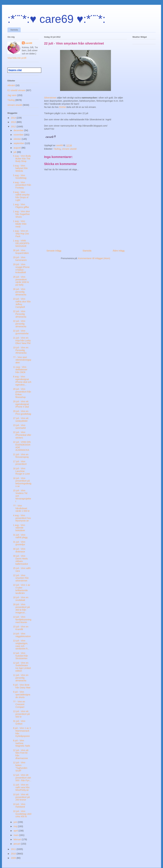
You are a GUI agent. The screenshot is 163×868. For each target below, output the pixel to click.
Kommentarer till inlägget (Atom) (94, 258)
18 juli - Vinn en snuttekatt (21, 599)
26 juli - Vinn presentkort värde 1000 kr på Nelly (21, 281)
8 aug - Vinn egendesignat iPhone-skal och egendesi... (22, 381)
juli (15, 152)
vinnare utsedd (69, 149)
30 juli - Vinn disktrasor (19, 550)
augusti (17, 148)
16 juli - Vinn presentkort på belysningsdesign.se (22, 482)
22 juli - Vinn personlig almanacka (20, 324)
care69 (29, 43)
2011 (14, 849)
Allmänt (11, 85)
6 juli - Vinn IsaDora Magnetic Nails (22, 743)
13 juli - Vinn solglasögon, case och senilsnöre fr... (21, 645)
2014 (14, 118)
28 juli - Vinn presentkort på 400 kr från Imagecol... (21, 608)
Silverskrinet (50, 98)
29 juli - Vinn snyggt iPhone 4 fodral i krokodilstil (21, 268)
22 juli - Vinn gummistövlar (21, 332)
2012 (14, 127)
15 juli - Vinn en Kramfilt (21, 628)
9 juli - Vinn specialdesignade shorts (22, 695)
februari (18, 839)
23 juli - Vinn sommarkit (19, 427)
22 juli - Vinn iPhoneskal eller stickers (22, 435)
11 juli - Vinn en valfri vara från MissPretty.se (21, 787)
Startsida (14, 30)
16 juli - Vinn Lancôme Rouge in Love (21, 471)
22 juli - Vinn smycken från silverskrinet (21, 578)
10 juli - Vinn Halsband (19, 806)
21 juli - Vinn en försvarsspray (21, 456)
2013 (14, 122)
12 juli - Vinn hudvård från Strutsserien (21, 656)
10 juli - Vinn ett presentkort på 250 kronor (21, 797)
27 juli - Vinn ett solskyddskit (21, 420)
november (19, 135)
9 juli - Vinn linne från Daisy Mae (22, 686)
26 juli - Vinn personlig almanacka (20, 292)
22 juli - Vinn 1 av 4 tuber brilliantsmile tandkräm (22, 589)
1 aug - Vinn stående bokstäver (19, 528)
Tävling (57, 149)
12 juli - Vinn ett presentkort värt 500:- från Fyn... (22, 778)
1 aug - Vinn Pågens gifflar (21, 206)
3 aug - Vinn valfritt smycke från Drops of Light (21, 196)
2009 (14, 858)
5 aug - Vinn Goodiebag (20, 177)
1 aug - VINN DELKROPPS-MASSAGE (21, 243)
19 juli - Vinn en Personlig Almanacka (21, 350)
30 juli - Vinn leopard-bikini (21, 252)
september (19, 143)
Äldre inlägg (119, 251)
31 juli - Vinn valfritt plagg (20, 536)
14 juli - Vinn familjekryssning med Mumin (22, 620)
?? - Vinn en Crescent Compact (19, 704)
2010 (14, 854)
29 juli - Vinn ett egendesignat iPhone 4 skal (21, 404)
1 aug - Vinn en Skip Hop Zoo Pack (21, 234)
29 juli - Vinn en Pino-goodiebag (22, 413)
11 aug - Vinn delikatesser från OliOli (20, 370)
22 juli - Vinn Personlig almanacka (20, 314)
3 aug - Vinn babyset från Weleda (20, 168)
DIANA (63, 107)
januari (17, 844)
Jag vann (12, 95)
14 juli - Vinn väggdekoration (22, 635)
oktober (18, 139)
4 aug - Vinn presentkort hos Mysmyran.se (22, 518)
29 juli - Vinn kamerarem (20, 259)
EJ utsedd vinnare (16, 90)
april (16, 831)
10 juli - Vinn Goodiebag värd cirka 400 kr (22, 814)
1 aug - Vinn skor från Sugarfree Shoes (21, 214)
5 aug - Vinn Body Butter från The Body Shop (22, 159)
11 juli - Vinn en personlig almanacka (21, 678)
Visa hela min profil (17, 58)
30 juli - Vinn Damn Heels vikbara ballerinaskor (21, 560)
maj (16, 826)
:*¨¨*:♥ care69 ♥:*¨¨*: (57, 19)
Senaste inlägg (54, 251)
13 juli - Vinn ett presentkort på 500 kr (21, 714)
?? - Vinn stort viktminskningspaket (22, 360)
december (19, 130)
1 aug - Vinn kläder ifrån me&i (20, 224)
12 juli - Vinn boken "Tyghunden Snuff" (20, 767)
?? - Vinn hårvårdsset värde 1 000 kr (21, 508)
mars (16, 835)
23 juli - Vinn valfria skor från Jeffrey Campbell (22, 303)
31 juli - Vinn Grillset (19, 722)
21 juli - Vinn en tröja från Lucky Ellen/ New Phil (22, 340)
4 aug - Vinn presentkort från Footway (22, 185)
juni (16, 822)
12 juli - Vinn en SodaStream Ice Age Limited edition (22, 667)
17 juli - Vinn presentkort (20, 463)
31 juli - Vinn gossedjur (19, 543)
